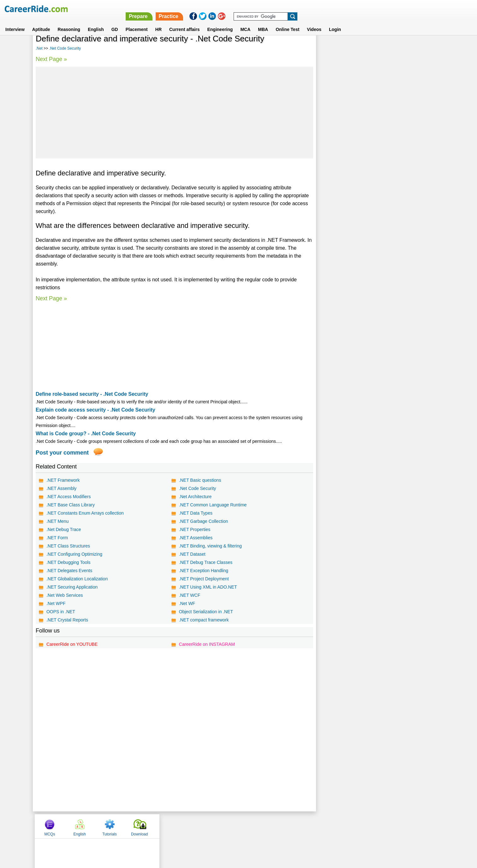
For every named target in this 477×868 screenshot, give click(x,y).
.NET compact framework (204, 620)
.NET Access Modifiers (69, 497)
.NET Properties (194, 529)
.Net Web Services (65, 595)
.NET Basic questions (200, 480)
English (96, 22)
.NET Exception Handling (203, 571)
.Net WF (187, 603)
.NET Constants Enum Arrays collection (85, 513)
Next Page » (51, 59)
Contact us (207, 826)
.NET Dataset (192, 554)
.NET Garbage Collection (203, 521)
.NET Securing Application (72, 587)
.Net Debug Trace (64, 529)
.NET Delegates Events (69, 571)
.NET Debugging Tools (69, 562)
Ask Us (261, 826)
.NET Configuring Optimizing (74, 554)
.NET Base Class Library (71, 505)
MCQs (332, 48)
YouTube (283, 826)
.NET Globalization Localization (77, 579)
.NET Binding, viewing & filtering (210, 546)
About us (181, 826)
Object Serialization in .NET (206, 612)
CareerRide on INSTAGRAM (207, 644)
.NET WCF (189, 595)
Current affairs (184, 22)
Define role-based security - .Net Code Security (92, 394)
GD (115, 22)
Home (161, 826)
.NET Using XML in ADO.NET (208, 587)
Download (422, 48)
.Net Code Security (65, 48)
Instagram (308, 826)
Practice (343, 9)
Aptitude (41, 22)
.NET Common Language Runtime (213, 505)
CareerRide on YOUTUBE (72, 644)
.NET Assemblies (195, 538)
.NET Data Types (195, 513)
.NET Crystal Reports (67, 620)
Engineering (220, 22)
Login (335, 22)
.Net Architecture (195, 497)
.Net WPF (56, 603)
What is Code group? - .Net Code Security (86, 434)
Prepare (313, 9)
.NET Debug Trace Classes (205, 562)
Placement (137, 22)
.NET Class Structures (68, 546)
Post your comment (62, 453)
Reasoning (69, 22)
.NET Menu (58, 521)
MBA (263, 22)
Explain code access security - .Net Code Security (95, 410)
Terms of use (236, 826)
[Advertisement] (174, 113)
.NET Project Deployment (204, 579)
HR (158, 22)
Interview (15, 22)
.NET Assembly (61, 488)
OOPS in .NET (61, 612)
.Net (39, 48)
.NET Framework (63, 480)
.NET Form (57, 538)
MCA (245, 22)
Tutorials (392, 48)
